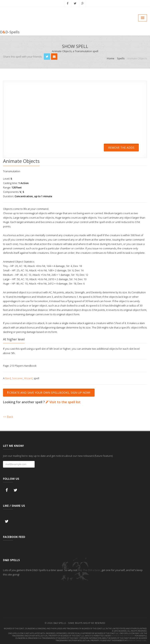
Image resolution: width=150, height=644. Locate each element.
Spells (121, 58)
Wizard (28, 378)
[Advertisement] (75, 115)
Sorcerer (17, 378)
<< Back (8, 416)
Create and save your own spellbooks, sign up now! (49, 392)
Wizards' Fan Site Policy (122, 635)
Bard (8, 378)
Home (111, 58)
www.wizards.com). (137, 640)
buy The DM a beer (89, 569)
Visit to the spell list (63, 401)
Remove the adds (121, 148)
